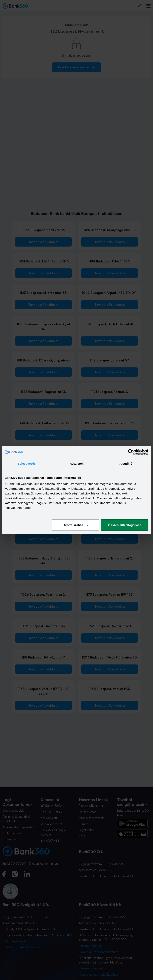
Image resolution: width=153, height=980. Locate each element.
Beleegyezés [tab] (27, 463)
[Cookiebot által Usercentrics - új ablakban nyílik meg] (131, 452)
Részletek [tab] (76, 463)
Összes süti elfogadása (125, 525)
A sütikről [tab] (127, 463)
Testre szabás (76, 525)
